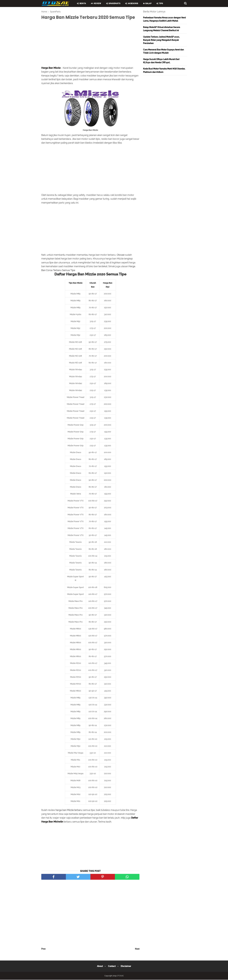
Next (137, 949)
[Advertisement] (90, 44)
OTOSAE (120, 976)
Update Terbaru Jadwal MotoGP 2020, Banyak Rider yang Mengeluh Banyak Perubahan (161, 40)
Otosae (121, 255)
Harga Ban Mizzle (51, 68)
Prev (43, 949)
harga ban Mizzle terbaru (69, 810)
